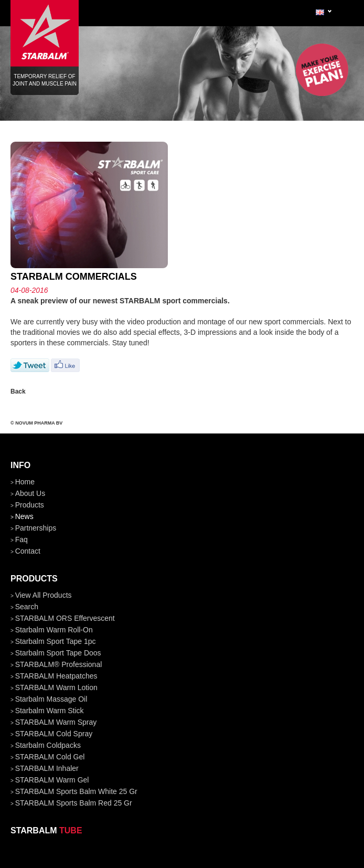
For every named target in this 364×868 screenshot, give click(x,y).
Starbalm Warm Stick (50, 711)
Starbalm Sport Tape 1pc (56, 641)
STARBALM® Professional (59, 664)
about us (30, 493)
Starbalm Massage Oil (51, 699)
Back (18, 391)
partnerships (36, 528)
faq (22, 539)
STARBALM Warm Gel (52, 780)
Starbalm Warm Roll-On (54, 630)
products (30, 505)
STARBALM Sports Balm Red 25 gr (74, 803)
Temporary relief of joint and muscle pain (45, 36)
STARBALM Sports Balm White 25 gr (76, 791)
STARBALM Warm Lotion (56, 687)
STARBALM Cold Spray (54, 734)
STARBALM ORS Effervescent (65, 618)
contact (28, 551)
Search (27, 607)
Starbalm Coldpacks (48, 745)
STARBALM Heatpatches (56, 676)
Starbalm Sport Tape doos (58, 653)
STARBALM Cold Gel (50, 757)
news (24, 516)
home (25, 482)
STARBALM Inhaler (47, 768)
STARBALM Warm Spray (56, 722)
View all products (44, 595)
